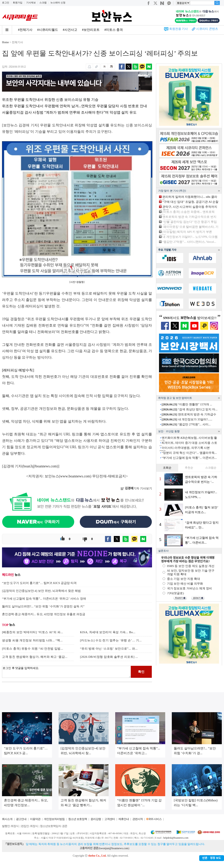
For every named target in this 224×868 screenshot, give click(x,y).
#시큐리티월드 (48, 30)
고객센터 (110, 819)
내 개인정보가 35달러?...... (187, 419)
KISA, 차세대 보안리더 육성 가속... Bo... (108, 632)
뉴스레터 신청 (58, 3)
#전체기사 (25, 30)
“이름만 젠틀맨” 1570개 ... (187, 404)
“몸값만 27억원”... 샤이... (186, 424)
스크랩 (43, 3)
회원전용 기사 (179, 29)
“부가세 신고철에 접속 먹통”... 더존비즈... (189, 458)
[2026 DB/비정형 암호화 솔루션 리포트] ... (109, 657)
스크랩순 (211, 468)
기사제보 (31, 3)
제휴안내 (124, 819)
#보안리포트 (91, 30)
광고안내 (21, 819)
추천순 (189, 468)
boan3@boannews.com (40, 466)
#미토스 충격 (114, 30)
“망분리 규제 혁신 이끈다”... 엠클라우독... (189, 453)
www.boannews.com (75, 476)
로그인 (6, 3)
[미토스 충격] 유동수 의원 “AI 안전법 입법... (33, 649)
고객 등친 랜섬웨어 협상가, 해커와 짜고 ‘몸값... (35, 657)
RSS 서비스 (155, 819)
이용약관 (35, 819)
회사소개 (7, 819)
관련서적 (138, 819)
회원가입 (18, 3)
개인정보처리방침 (54, 819)
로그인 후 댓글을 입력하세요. (66, 672)
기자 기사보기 (136, 488)
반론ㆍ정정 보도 (212, 858)
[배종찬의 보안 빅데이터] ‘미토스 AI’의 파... (32, 632)
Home (5, 42)
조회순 (167, 468)
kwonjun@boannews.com (114, 848)
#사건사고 (70, 30)
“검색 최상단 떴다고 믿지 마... (189, 409)
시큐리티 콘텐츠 (207, 29)
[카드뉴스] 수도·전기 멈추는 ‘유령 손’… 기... (111, 640)
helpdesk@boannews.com (176, 838)
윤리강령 (96, 819)
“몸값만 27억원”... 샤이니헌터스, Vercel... (189, 242)
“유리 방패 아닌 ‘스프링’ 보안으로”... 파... (109, 649)
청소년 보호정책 (78, 819)
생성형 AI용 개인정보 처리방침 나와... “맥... (32, 640)
